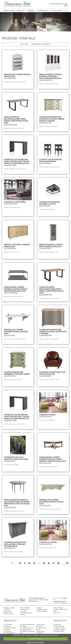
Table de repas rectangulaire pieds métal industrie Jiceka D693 (16, 120)
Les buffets (7, 630)
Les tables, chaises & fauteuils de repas (59, 630)
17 (53, 563)
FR (66, 11)
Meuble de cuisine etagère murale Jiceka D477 (51, 502)
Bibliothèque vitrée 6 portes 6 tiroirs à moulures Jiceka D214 (51, 76)
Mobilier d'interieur (42, 610)
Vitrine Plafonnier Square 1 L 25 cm (50, 203)
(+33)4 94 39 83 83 (60, 602)
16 (49, 563)
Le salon (38, 630)
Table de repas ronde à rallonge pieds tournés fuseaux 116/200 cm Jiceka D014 (17, 503)
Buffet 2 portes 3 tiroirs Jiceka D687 (17, 246)
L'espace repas (40, 631)
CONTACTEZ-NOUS (56, 4)
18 (58, 563)
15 (44, 563)
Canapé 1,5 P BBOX (48, 542)
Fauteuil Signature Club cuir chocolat (52, 373)
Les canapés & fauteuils (27, 628)
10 (20, 563)
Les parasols (57, 625)
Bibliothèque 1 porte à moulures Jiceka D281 (51, 246)
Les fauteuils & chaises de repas (27, 632)
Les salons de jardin (59, 628)
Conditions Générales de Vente (60, 610)
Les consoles (7, 631)
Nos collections (57, 11)
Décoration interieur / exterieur (27, 614)
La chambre (39, 633)
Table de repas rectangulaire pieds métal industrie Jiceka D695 (51, 290)
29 (67, 563)
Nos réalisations (43, 11)
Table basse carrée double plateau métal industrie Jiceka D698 (16, 289)
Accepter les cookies (35, 639)
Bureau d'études (9, 11)
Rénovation (21, 11)
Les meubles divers (41, 628)
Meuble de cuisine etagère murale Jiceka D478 (16, 332)
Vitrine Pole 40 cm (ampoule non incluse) (16, 458)
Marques (39, 608)
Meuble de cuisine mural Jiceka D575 (17, 75)
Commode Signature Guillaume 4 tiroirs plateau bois (15, 544)
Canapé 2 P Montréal (15, 202)
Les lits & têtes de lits (10, 628)
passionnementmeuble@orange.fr (61, 603)
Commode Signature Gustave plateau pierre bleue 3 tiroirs (52, 119)
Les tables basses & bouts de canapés (27, 625)
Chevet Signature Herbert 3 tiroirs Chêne (17, 373)
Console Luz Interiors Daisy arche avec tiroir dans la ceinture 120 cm (17, 161)
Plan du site (57, 613)
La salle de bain (40, 625)
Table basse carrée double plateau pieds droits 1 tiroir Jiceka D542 (53, 459)
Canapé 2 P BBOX (47, 415)
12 (29, 563)
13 (34, 563)
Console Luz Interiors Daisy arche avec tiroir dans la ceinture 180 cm (17, 417)
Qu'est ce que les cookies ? (36, 642)
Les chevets (7, 626)
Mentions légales (58, 608)
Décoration (31, 11)
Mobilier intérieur (41, 44)
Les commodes (8, 625)
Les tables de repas (25, 630)
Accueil (25, 44)
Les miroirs (39, 626)
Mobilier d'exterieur (42, 611)
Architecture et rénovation (25, 610)
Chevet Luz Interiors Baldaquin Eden (51, 161)
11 (25, 563)
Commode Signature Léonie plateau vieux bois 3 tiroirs (53, 332)
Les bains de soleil (59, 626)
